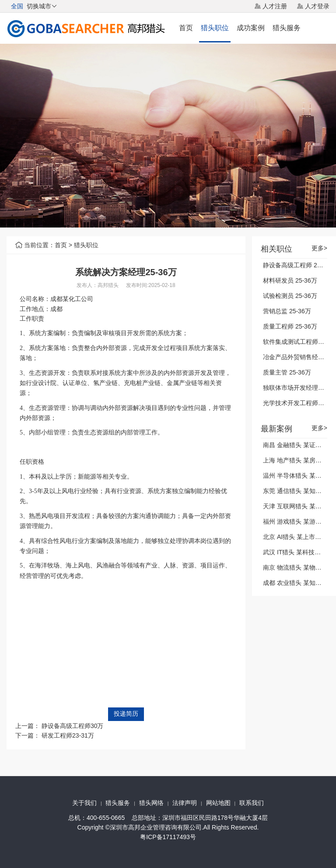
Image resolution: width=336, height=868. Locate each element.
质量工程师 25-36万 (290, 326)
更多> (319, 248)
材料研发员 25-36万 (290, 280)
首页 (186, 28)
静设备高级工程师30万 (73, 726)
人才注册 (275, 6)
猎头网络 (151, 803)
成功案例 (251, 28)
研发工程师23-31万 (68, 735)
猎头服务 (287, 28)
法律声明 (185, 803)
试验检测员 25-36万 (290, 296)
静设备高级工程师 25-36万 (299, 265)
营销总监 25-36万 (287, 311)
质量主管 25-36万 (287, 372)
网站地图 (218, 803)
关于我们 (84, 803)
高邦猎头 (108, 285)
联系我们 (252, 803)
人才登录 (317, 6)
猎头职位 (215, 28)
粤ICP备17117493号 (168, 837)
